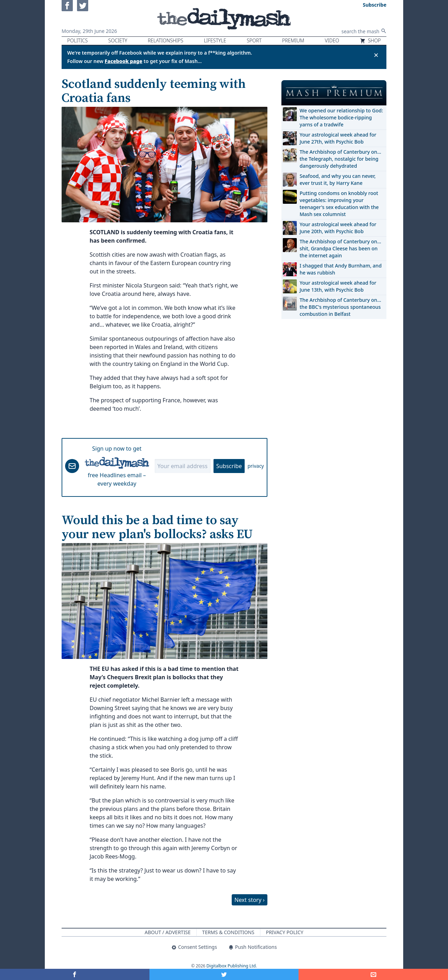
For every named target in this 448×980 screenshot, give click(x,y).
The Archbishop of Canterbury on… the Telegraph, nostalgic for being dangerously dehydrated (340, 159)
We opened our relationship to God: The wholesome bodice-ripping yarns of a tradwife (341, 117)
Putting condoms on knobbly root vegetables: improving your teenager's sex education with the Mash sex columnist (339, 204)
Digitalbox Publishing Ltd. (232, 966)
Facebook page (124, 61)
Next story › (250, 900)
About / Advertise (167, 932)
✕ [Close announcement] (376, 55)
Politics (78, 40)
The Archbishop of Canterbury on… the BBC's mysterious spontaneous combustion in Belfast (340, 307)
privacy (256, 466)
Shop (370, 40)
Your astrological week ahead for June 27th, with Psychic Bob (338, 138)
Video (332, 40)
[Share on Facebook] (75, 974)
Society (118, 40)
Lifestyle (215, 40)
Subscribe (229, 466)
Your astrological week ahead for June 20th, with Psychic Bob (338, 228)
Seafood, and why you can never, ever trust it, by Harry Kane (338, 179)
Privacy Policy (285, 932)
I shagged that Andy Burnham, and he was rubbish (341, 269)
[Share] (373, 974)
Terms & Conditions (228, 932)
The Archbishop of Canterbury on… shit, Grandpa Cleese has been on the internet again (340, 248)
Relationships (166, 40)
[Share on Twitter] (224, 974)
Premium (293, 40)
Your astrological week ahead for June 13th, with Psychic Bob (338, 286)
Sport (254, 40)
